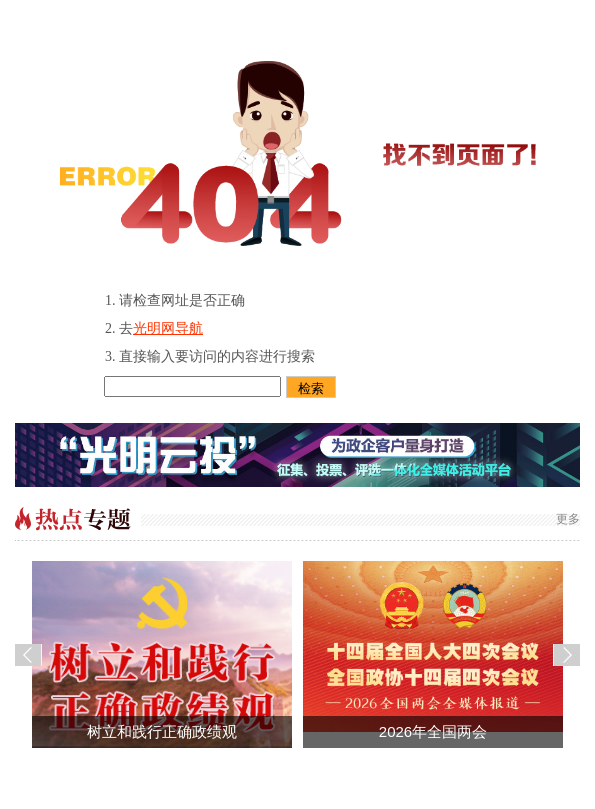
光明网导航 (168, 328)
